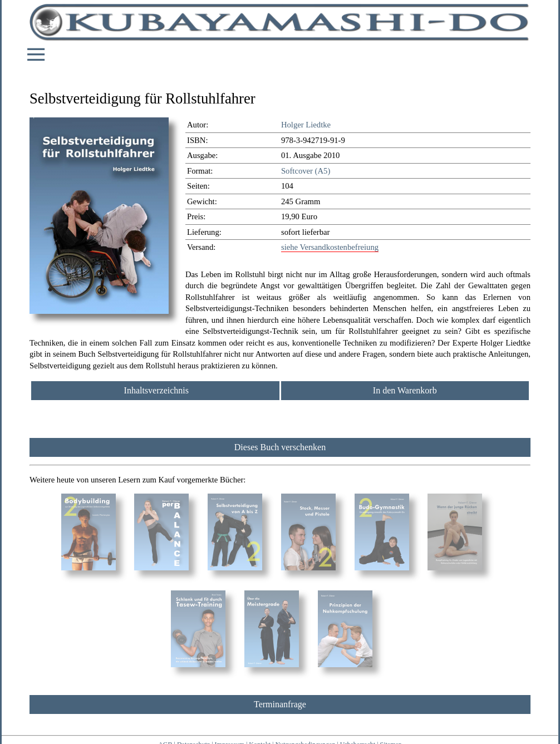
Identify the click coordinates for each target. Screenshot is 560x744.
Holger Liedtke (306, 125)
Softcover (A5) (306, 171)
